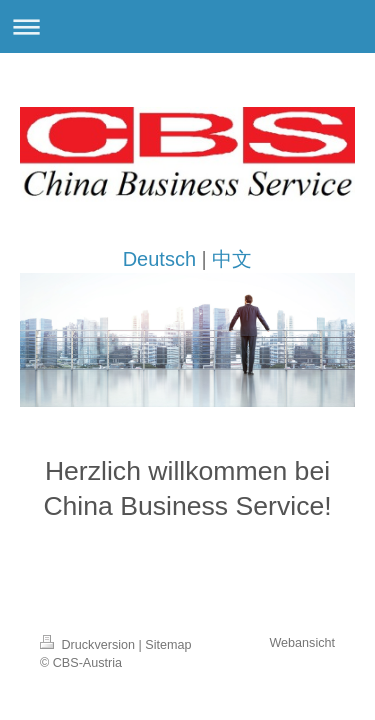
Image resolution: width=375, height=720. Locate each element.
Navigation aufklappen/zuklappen (187, 26)
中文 (232, 259)
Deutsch (159, 259)
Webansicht (302, 643)
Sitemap (168, 645)
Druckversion (89, 645)
